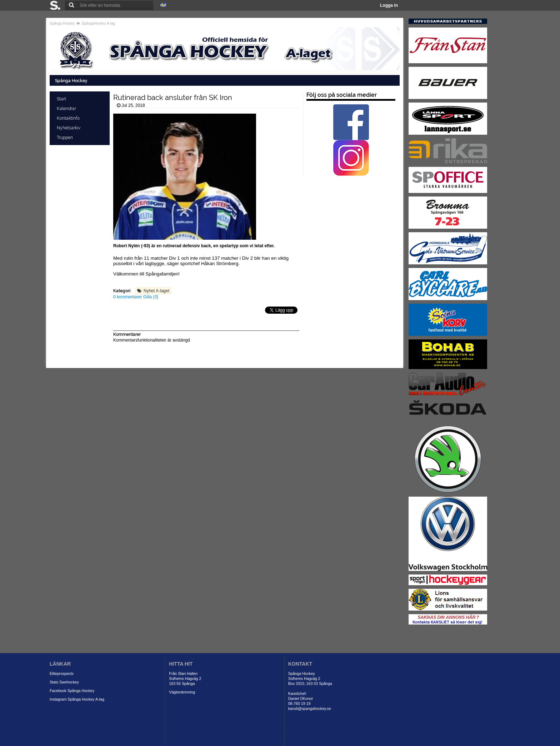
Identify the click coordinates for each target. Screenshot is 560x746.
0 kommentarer (128, 297)
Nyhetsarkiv (69, 128)
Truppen (65, 138)
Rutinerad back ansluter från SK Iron (173, 98)
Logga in (389, 5)
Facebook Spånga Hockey (72, 691)
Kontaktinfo (69, 118)
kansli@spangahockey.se (310, 708)
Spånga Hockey (62, 23)
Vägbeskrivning (182, 692)
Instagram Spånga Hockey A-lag (77, 699)
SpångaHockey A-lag (98, 23)
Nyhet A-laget (156, 291)
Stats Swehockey (64, 682)
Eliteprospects (62, 673)
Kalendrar (67, 109)
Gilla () (151, 297)
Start (62, 99)
